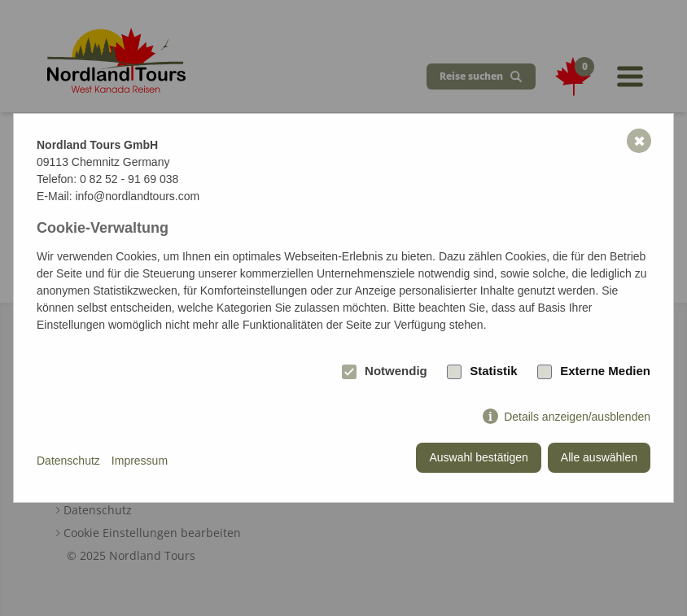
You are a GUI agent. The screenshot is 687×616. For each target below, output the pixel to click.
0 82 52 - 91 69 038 (129, 179)
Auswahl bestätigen (478, 457)
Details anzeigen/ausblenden (577, 417)
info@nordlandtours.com (137, 196)
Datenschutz (68, 461)
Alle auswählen (599, 457)
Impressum (140, 461)
